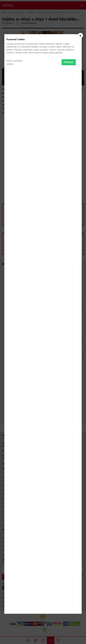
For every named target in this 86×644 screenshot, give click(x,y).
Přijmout (69, 335)
